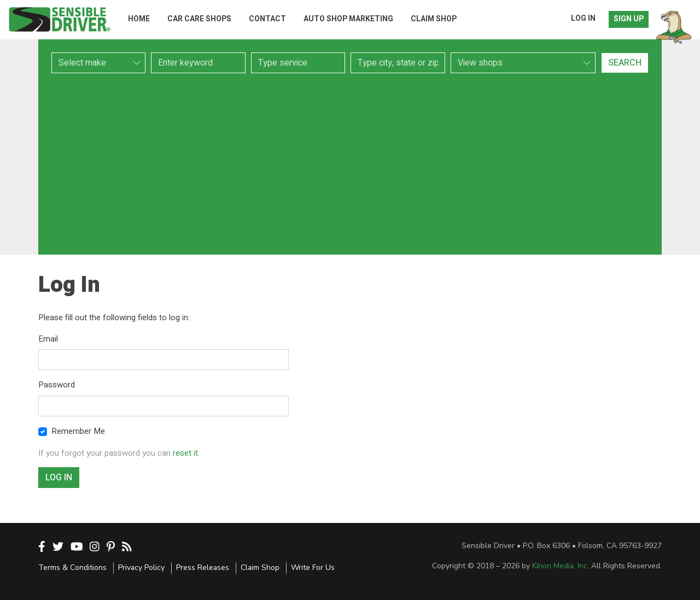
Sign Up (629, 19)
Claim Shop (434, 19)
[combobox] (298, 63)
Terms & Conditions (72, 567)
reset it (185, 453)
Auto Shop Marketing (348, 19)
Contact (267, 19)
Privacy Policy (141, 567)
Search (625, 63)
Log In (583, 18)
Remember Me (78, 431)
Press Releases (203, 567)
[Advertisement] (350, 164)
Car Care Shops (199, 19)
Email (48, 339)
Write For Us (313, 567)
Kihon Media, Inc (560, 566)
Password (57, 385)
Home (139, 19)
